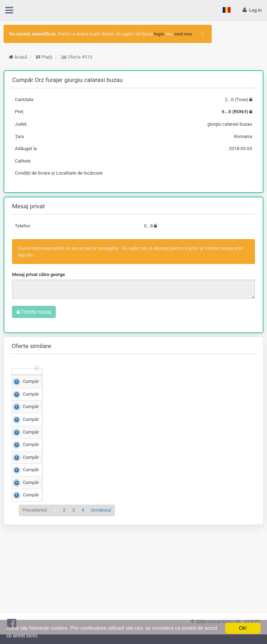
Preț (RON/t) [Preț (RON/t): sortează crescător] (90, 378)
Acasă (21, 57)
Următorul (101, 599)
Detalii (241, 397)
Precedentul (35, 599)
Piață (47, 57)
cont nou (183, 34)
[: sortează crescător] (23, 378)
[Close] (203, 34)
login (159, 34)
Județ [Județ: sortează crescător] (173, 381)
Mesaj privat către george (38, 274)
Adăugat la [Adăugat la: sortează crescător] (204, 378)
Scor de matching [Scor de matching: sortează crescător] (130, 378)
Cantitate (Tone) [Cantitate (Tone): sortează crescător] (47, 378)
